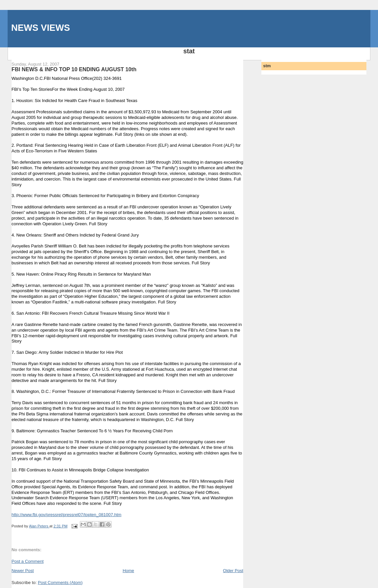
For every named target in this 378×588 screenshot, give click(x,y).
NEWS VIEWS (41, 28)
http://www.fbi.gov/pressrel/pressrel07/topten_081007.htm (67, 515)
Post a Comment (28, 561)
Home (128, 571)
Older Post (233, 571)
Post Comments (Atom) (60, 583)
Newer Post (23, 571)
